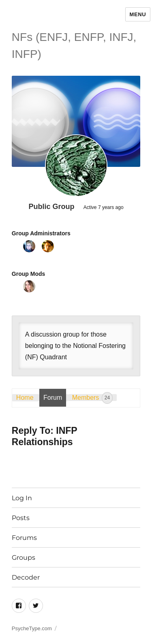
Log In (22, 498)
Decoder (26, 577)
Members (92, 398)
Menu (138, 14)
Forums (24, 538)
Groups (24, 558)
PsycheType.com (32, 628)
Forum (53, 398)
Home (25, 398)
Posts (21, 518)
